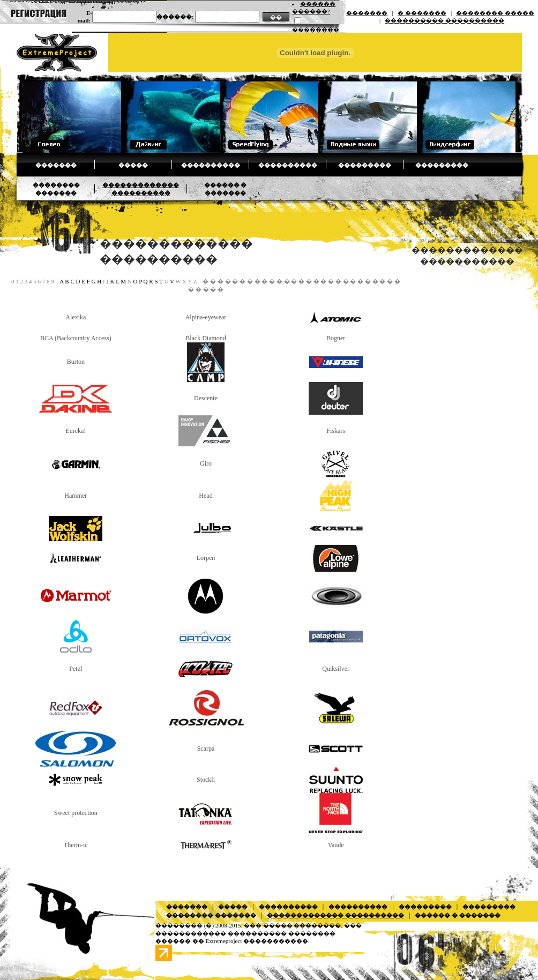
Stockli (206, 780)
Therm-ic (76, 845)
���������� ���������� (444, 20)
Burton (76, 362)
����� (133, 165)
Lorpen (206, 558)
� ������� (422, 13)
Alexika (76, 317)
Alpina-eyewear (206, 317)
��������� (365, 165)
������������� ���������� (335, 915)
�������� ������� (211, 915)
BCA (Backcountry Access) (76, 338)
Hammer (76, 496)
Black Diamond (206, 338)
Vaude (336, 845)
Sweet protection (76, 813)
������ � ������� (458, 915)
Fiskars (336, 431)
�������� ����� (495, 13)
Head (206, 496)
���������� (211, 165)
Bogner (336, 338)
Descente (206, 398)
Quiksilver (336, 669)
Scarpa (206, 749)
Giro (206, 463)
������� (367, 13)
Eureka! (76, 431)
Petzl (76, 669)
